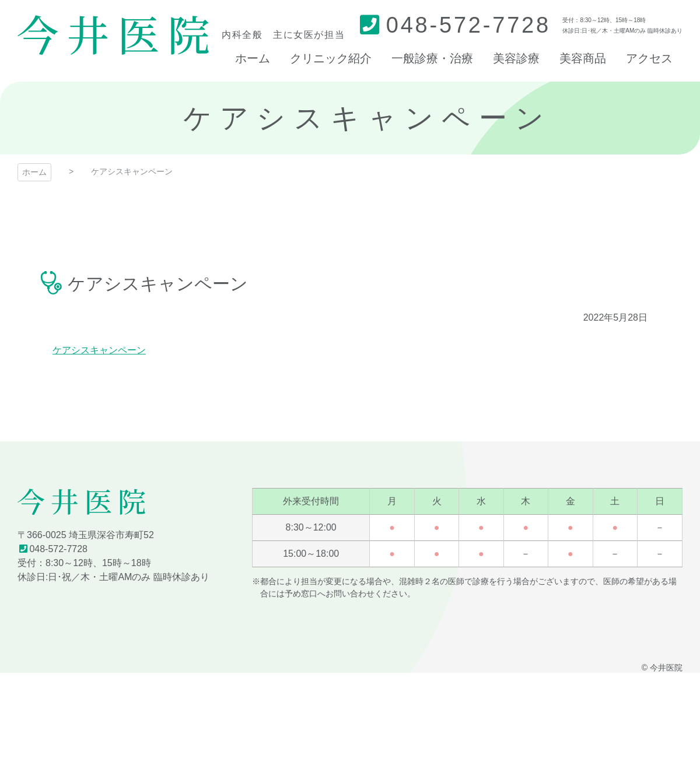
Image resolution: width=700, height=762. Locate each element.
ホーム (34, 172)
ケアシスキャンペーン (99, 350)
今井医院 (113, 35)
